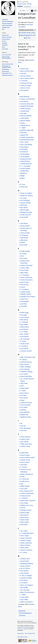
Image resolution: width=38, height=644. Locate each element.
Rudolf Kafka (24, 453)
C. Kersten (24, 467)
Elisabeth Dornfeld (26, 212)
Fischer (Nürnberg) (26, 277)
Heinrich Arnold (25, 88)
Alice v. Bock (24, 142)
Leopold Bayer (25, 111)
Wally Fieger (24, 273)
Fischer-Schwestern (26, 280)
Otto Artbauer (24, 90)
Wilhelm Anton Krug (26, 505)
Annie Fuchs (24, 299)
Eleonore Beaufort (26, 116)
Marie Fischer (24, 282)
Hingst (22, 400)
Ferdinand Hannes (26, 362)
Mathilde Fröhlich (26, 294)
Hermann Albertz (25, 76)
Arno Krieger (24, 503)
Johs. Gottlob (24, 334)
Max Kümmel (24, 515)
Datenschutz (21, 633)
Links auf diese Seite (8, 64)
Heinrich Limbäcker (26, 550)
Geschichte (5, 49)
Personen (22, 615)
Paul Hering (24, 398)
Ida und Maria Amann (27, 78)
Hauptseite (5, 20)
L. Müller (23, 595)
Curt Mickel (24, 583)
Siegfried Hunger (25, 417)
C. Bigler (23, 128)
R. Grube (23, 341)
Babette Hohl (24, 415)
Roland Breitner (25, 161)
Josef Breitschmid (26, 164)
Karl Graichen (25, 337)
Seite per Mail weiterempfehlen (6, 58)
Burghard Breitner (26, 159)
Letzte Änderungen (7, 25)
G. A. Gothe (24, 332)
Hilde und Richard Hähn (28, 357)
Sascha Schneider (7, 37)
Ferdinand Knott (25, 496)
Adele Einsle (24, 238)
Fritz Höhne (24, 407)
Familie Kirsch (25, 481)
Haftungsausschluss (22, 637)
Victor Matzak (24, 573)
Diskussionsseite (22, 4)
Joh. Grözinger (25, 339)
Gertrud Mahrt (25, 561)
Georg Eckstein (25, 226)
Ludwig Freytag (25, 292)
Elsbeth (23, 242)
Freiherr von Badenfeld (27, 99)
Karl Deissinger (25, 200)
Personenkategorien (25, 613)
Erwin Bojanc (24, 147)
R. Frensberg (24, 289)
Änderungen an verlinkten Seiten (6, 67)
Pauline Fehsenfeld (26, 265)
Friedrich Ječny (25, 439)
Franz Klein (24, 489)
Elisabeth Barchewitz (27, 106)
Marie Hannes (25, 364)
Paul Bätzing (24, 101)
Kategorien (22, 611)
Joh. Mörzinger (25, 590)
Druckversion (5, 71)
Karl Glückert (24, 329)
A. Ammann (24, 81)
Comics (4, 41)
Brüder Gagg (24, 313)
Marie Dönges (25, 210)
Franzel (23, 287)
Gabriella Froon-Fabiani (28, 297)
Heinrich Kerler (25, 462)
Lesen (17, 11)
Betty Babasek (25, 97)
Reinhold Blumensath (27, 140)
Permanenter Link (7, 73)
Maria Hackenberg (26, 376)
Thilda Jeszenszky (26, 444)
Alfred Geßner (25, 327)
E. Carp (23, 184)
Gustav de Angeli (26, 85)
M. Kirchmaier (25, 479)
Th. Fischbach (25, 275)
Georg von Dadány (26, 193)
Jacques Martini (25, 566)
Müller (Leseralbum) (26, 602)
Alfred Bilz (23, 133)
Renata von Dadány (26, 196)
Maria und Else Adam (27, 71)
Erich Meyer (24, 580)
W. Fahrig (23, 254)
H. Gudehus (24, 346)
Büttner (22, 178)
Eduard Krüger (25, 513)
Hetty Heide (24, 383)
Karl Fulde (23, 306)
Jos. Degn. (24, 198)
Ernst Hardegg (25, 369)
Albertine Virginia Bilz (27, 130)
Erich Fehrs (24, 258)
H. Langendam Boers (27, 533)
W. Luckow (24, 552)
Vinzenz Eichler (25, 233)
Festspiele (5, 45)
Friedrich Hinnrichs (26, 403)
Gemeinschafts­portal (7, 21)
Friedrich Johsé (25, 446)
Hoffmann (23, 410)
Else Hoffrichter (25, 412)
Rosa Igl (23, 426)
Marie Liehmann (25, 545)
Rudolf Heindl (24, 388)
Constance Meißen (26, 578)
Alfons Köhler (24, 522)
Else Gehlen (24, 325)
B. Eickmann (24, 235)
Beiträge (29, 4)
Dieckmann (24, 205)
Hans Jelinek (24, 442)
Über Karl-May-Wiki (30, 633)
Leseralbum (22, 27)
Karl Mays (30, 25)
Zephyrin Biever (25, 125)
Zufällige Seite (6, 27)
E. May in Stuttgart (26, 576)
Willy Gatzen (24, 320)
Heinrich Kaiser (25, 455)
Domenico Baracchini (27, 104)
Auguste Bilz (24, 135)
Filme (3, 47)
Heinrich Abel (24, 69)
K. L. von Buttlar (25, 166)
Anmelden (20, 6)
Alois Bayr (23, 113)
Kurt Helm (23, 395)
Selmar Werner (6, 39)
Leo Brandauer (25, 157)
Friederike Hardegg (26, 372)
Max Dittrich (24, 208)
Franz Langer (24, 536)
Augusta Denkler (25, 203)
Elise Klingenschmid (26, 491)
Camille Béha (24, 171)
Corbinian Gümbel (26, 351)
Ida (21, 423)
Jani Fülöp (23, 304)
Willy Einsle (24, 240)
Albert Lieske (24, 548)
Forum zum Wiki (6, 55)
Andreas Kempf (25, 460)
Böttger (22, 176)
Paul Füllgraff (24, 301)
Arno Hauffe (24, 374)
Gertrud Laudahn (26, 540)
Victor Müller (24, 600)
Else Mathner (24, 571)
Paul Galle (23, 315)
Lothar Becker (25, 118)
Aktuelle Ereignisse (7, 23)
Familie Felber (25, 268)
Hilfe (35, 11)
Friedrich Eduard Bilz (27, 137)
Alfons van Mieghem (27, 585)
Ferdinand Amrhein (26, 83)
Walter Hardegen (25, 367)
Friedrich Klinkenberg (27, 493)
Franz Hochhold (25, 405)
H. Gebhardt (24, 322)
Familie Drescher (26, 215)
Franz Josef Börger (26, 145)
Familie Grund (25, 344)
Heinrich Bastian (25, 109)
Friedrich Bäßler (25, 169)
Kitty (22, 484)
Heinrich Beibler (25, 121)
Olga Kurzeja (24, 517)
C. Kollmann (24, 498)
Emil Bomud (24, 152)
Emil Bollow (24, 149)
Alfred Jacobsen (25, 437)
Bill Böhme (24, 173)
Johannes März (25, 559)
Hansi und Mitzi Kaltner (27, 457)
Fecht (22, 256)
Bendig (22, 123)
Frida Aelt (23, 73)
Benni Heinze (24, 393)
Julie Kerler (24, 465)
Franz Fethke (24, 270)
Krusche (23, 508)
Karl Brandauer (25, 154)
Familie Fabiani (25, 251)
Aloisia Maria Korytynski (28, 501)
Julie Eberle (24, 223)
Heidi (22, 386)
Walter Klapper (25, 486)
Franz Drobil (24, 217)
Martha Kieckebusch (27, 474)
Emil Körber (24, 525)
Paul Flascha (24, 285)
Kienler (22, 477)
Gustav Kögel (24, 520)
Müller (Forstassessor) (27, 592)
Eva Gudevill (24, 349)
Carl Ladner (24, 531)
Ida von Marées (25, 568)
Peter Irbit (23, 430)
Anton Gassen (25, 317)
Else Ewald (24, 245)
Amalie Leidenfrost (26, 543)
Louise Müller (24, 597)
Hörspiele (5, 43)
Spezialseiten (6, 69)
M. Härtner (24, 360)
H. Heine (23, 391)
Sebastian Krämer (26, 510)
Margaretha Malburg (27, 564)
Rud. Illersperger (25, 428)
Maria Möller (24, 588)
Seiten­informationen (7, 75)
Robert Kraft (5, 35)
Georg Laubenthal (26, 538)
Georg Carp (24, 187)
